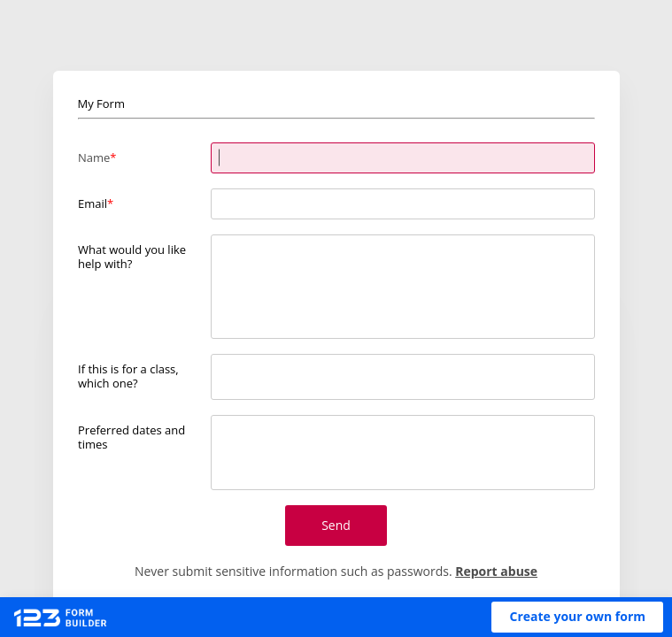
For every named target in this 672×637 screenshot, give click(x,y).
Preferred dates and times (131, 437)
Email (93, 203)
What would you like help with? (132, 256)
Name (94, 157)
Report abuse (496, 571)
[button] (577, 617)
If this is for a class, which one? (128, 376)
